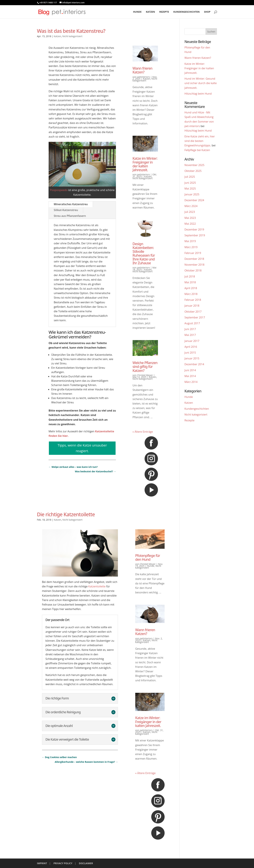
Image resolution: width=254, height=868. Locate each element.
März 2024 (191, 206)
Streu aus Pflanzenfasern (70, 216)
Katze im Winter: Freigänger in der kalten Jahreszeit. (145, 164)
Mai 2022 (190, 224)
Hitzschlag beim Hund (198, 94)
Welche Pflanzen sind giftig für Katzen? (145, 367)
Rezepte (164, 12)
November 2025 (194, 165)
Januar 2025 (192, 194)
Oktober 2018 (193, 270)
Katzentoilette (97, 586)
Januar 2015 (192, 358)
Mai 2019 (190, 241)
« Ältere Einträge (143, 432)
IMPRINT (42, 863)
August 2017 (192, 323)
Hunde (137, 12)
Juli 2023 (190, 212)
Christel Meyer (145, 375)
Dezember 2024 (194, 200)
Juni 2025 (190, 183)
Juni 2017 (190, 329)
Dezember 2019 (194, 229)
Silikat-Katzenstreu (66, 210)
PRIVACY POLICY (63, 863)
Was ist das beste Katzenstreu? (71, 31)
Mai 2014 (190, 376)
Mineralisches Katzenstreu (71, 204)
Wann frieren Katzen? (143, 70)
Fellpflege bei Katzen (197, 150)
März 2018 (191, 294)
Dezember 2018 (194, 259)
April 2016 (191, 347)
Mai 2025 (190, 189)
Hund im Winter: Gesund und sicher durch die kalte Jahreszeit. (201, 83)
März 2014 (191, 382)
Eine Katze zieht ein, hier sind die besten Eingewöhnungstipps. (200, 141)
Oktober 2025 (193, 171)
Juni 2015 (190, 353)
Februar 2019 (193, 253)
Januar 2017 (192, 341)
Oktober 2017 (193, 312)
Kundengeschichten (186, 12)
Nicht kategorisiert (72, 36)
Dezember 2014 (194, 364)
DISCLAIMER (86, 863)
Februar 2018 (193, 300)
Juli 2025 (190, 177)
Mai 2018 (190, 282)
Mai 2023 (190, 218)
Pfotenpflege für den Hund (148, 557)
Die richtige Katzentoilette (66, 514)
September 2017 (195, 317)
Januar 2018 (192, 306)
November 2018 (194, 265)
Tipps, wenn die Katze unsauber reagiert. (82, 448)
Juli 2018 (190, 276)
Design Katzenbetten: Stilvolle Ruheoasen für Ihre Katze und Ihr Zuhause (144, 253)
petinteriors (143, 77)
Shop (207, 12)
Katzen (150, 12)
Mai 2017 (190, 335)
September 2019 (195, 235)
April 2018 (191, 288)
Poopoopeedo (59, 190)
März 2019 (191, 247)
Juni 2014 (190, 370)
